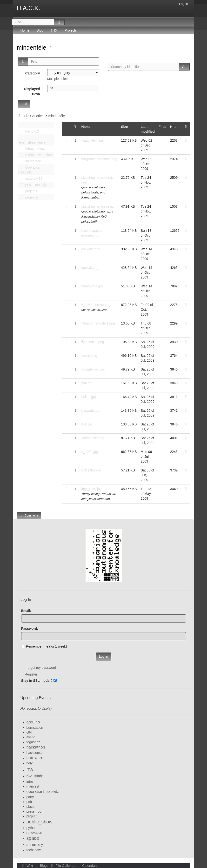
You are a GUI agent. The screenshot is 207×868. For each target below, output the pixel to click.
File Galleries (34, 116)
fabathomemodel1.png (98, 323)
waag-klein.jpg (92, 140)
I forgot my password (40, 668)
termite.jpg (89, 356)
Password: (30, 629)
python (32, 828)
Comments (29, 515)
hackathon (36, 747)
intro (30, 782)
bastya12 (29, 131)
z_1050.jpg (90, 452)
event (31, 737)
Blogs (41, 866)
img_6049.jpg (92, 489)
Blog (40, 30)
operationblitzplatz (43, 792)
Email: (26, 611)
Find (24, 104)
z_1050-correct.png (96, 305)
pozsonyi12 (30, 179)
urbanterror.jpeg (93, 369)
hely (30, 763)
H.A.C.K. (29, 8)
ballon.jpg (89, 397)
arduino (33, 722)
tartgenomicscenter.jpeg (99, 159)
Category (33, 73)
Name (86, 127)
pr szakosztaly (33, 185)
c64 (29, 732)
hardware (35, 758)
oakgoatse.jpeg (93, 438)
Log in (185, 4)
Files (162, 127)
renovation (34, 833)
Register (31, 674)
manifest (33, 786)
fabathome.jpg (92, 286)
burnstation (35, 728)
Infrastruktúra (32, 149)
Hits (173, 127)
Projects (71, 30)
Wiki (27, 866)
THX (54, 30)
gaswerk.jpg (90, 411)
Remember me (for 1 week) (44, 646)
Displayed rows (32, 91)
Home (25, 30)
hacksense (35, 753)
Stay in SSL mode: (36, 681)
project (32, 816)
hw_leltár (35, 776)
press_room (35, 811)
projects (28, 191)
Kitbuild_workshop (36, 155)
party (30, 797)
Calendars (87, 866)
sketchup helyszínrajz (98, 206)
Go (184, 67)
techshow (34, 850)
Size (124, 127)
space (33, 838)
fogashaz (33, 742)
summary (35, 845)
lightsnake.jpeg (93, 342)
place (30, 807)
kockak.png (90, 268)
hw (30, 769)
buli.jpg (87, 424)
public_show (40, 822)
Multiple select (58, 79)
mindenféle (32, 47)
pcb (29, 802)
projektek (29, 197)
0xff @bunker (91, 470)
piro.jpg (87, 383)
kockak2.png (91, 249)
